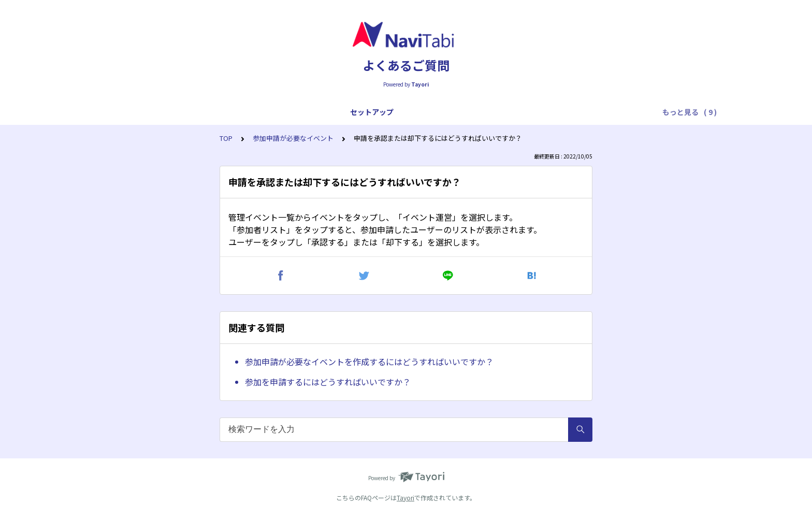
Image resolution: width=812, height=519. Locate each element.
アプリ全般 (180, 112)
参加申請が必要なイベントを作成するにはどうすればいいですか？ (369, 362)
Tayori (405, 498)
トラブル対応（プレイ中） (473, 112)
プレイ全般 (230, 112)
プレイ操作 (281, 112)
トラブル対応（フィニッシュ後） (586, 112)
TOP (226, 138)
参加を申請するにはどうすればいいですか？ (328, 382)
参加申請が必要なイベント (293, 138)
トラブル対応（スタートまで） (365, 112)
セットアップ (125, 112)
